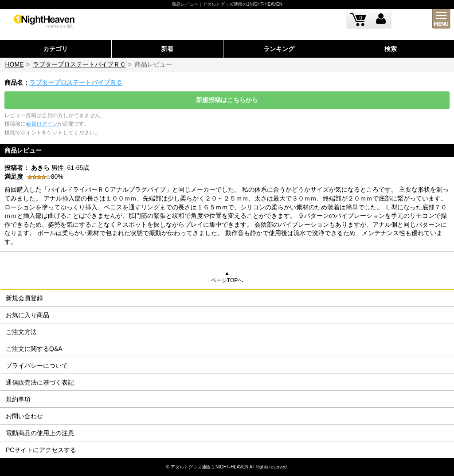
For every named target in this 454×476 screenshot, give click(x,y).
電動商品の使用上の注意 (40, 433)
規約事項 (18, 399)
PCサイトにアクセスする (41, 450)
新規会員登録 (24, 298)
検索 (391, 49)
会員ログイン (42, 124)
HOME (14, 64)
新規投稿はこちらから (227, 100)
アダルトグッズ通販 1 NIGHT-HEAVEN (209, 467)
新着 (167, 49)
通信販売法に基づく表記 (40, 382)
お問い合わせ (24, 416)
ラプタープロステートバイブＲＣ (79, 64)
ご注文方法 (21, 332)
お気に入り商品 (27, 315)
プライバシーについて (37, 366)
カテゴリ (55, 49)
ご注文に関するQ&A (34, 349)
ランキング (279, 49)
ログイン (381, 19)
